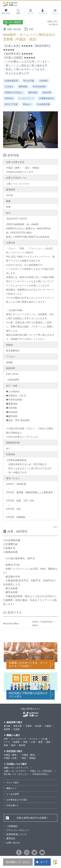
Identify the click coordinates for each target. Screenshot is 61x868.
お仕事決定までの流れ (17, 800)
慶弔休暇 (33, 92)
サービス (34, 739)
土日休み (9, 87)
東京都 (7, 726)
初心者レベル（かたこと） (16, 774)
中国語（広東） (11, 758)
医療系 (17, 742)
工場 (33, 742)
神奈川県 (18, 726)
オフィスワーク (18, 739)
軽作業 (22, 745)
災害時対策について (16, 834)
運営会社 (11, 838)
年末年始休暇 (39, 87)
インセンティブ (26, 98)
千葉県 (28, 726)
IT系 (6, 739)
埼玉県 (38, 726)
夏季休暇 (23, 87)
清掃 (48, 742)
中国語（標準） (11, 755)
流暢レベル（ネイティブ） (16, 768)
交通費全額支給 (46, 98)
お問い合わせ (13, 843)
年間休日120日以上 (14, 92)
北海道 (17, 729)
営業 (25, 742)
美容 (6, 745)
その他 (44, 739)
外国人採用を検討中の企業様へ (27, 818)
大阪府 (48, 726)
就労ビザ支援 (11, 104)
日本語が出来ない (41, 774)
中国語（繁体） (29, 755)
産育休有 (9, 98)
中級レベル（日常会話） (42, 771)
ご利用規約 (12, 826)
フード (7, 742)
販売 (13, 745)
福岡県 (7, 729)
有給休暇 (47, 92)
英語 (24, 758)
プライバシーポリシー (18, 830)
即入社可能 (29, 81)
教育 (41, 742)
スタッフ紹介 (13, 783)
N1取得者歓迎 (11, 81)
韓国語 (33, 758)
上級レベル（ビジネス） (15, 771)
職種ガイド (11, 788)
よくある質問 (13, 794)
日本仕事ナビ (13, 805)
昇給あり (27, 104)
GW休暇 (43, 81)
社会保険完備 (43, 104)
